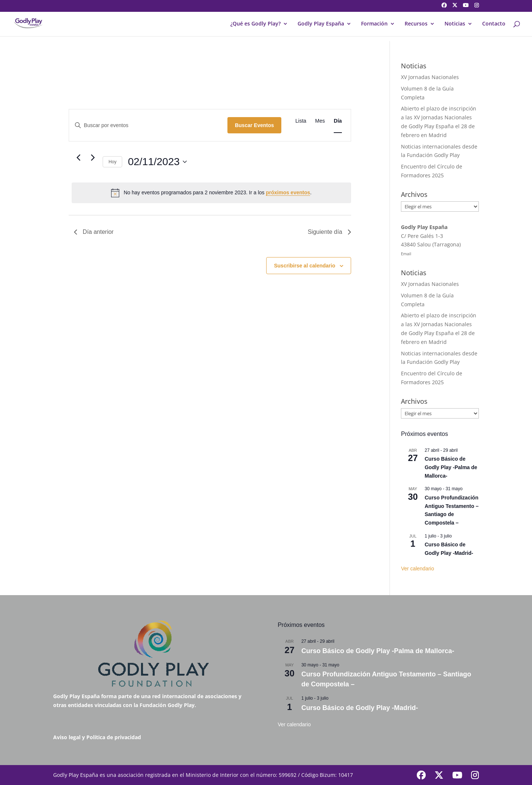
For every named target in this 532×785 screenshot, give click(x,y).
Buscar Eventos (254, 125)
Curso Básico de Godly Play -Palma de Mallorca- (451, 467)
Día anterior (94, 232)
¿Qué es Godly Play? (255, 24)
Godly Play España (321, 24)
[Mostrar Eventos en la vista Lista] (301, 121)
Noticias (455, 24)
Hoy (112, 162)
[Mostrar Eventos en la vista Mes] (320, 121)
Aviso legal (67, 737)
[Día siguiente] (93, 158)
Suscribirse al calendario (305, 266)
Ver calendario (418, 569)
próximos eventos (288, 192)
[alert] (211, 193)
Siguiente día (329, 232)
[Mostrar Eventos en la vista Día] (338, 121)
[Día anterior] (78, 158)
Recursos (416, 24)
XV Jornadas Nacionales (430, 77)
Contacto (494, 24)
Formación (374, 24)
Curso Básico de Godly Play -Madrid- (360, 708)
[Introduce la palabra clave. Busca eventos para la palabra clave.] (148, 125)
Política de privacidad (114, 737)
